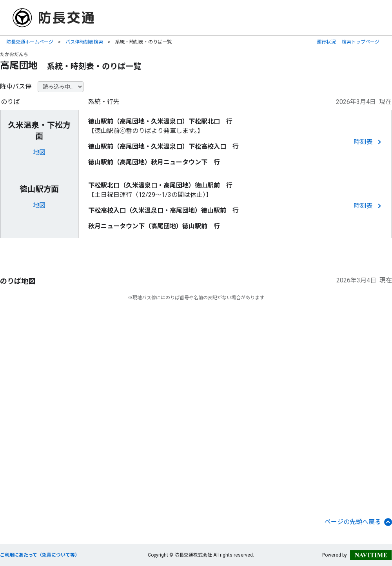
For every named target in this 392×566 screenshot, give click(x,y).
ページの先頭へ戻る (358, 522)
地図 (39, 152)
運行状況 (326, 42)
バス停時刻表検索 (84, 42)
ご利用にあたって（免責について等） (40, 555)
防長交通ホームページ (30, 42)
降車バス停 (16, 86)
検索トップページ (361, 42)
